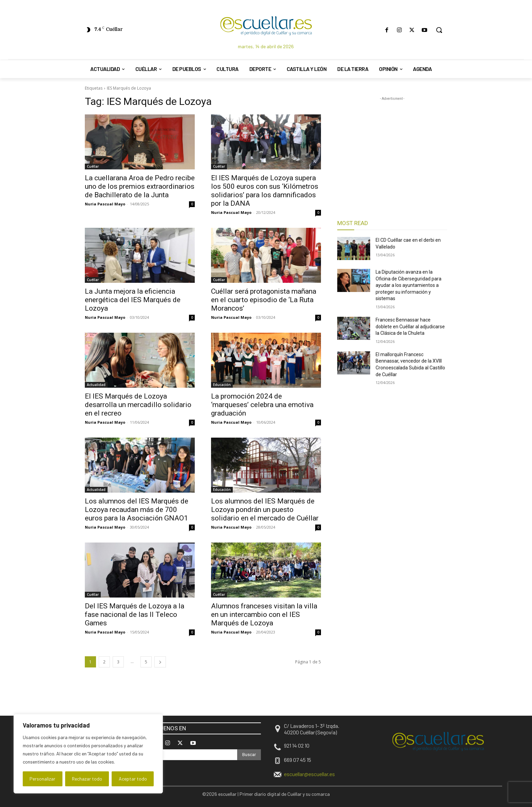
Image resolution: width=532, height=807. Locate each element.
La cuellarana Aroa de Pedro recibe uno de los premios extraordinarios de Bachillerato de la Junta (140, 186)
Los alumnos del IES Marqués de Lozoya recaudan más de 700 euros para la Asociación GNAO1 (137, 510)
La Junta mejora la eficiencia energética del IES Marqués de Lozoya (133, 300)
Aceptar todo (133, 779)
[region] (88, 754)
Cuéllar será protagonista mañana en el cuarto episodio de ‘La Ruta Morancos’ (264, 300)
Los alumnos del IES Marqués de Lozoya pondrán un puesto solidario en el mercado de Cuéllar (265, 510)
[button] (439, 30)
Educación (222, 385)
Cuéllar (93, 166)
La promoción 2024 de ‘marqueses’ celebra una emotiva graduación (262, 405)
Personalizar (42, 779)
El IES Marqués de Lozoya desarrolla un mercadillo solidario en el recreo (138, 405)
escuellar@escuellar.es (309, 774)
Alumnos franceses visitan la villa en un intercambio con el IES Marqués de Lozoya (264, 615)
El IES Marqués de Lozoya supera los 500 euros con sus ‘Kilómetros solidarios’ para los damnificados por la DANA (265, 191)
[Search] (249, 755)
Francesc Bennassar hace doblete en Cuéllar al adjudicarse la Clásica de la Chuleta (410, 326)
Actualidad (96, 385)
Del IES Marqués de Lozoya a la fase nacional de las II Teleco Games (135, 615)
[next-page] (160, 662)
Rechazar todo (87, 779)
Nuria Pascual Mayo (105, 204)
